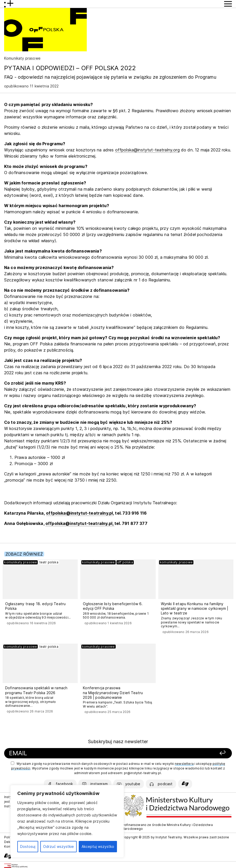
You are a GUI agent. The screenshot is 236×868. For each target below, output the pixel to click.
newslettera (184, 764)
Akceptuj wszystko (98, 846)
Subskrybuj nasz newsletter (118, 741)
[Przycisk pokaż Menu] (228, 4)
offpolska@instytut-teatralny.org (147, 150)
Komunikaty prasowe (22, 58)
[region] (67, 821)
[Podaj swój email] (76, 753)
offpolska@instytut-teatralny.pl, (80, 523)
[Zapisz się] (185, 753)
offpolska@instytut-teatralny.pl (79, 513)
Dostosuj (28, 846)
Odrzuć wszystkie (58, 846)
